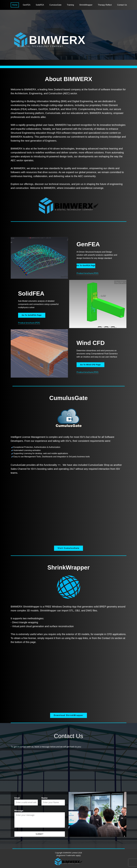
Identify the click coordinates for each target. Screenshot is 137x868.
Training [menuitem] (70, 5)
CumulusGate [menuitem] (55, 5)
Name (44, 798)
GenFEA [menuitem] (27, 5)
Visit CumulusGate (69, 548)
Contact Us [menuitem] (122, 5)
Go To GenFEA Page (86, 265)
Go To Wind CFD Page (90, 365)
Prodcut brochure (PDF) (29, 323)
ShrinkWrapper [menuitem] (86, 5)
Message (19, 811)
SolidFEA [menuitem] (40, 5)
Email (17, 798)
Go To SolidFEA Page (32, 315)
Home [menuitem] (15, 5)
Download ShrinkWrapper (68, 715)
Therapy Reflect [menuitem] (105, 5)
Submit (40, 834)
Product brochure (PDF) (87, 273)
